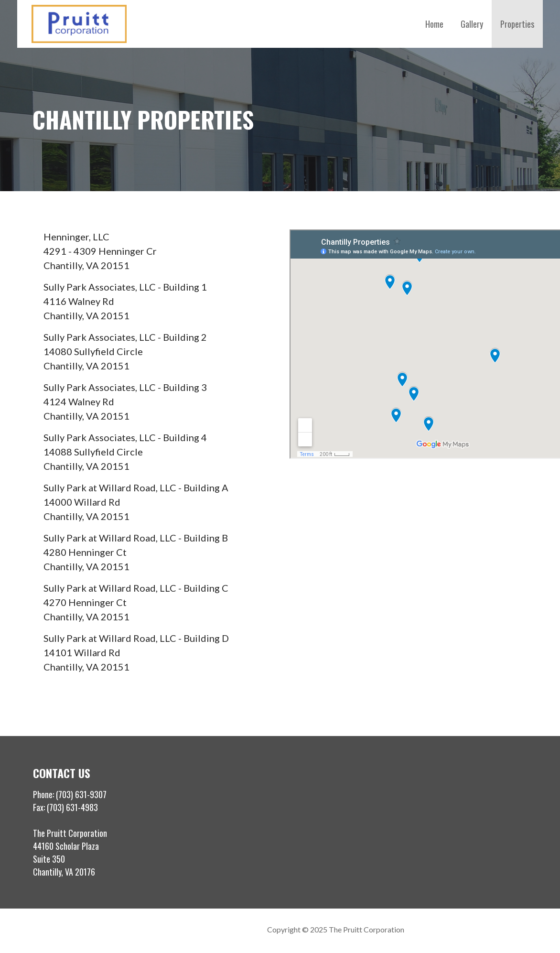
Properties (517, 24)
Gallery (472, 24)
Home (434, 24)
